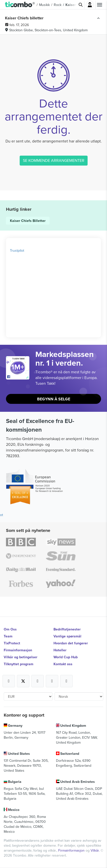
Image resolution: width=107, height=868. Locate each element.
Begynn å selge (54, 399)
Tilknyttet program (19, 664)
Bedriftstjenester (67, 629)
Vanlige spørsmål (67, 636)
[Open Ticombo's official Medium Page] (52, 681)
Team (8, 636)
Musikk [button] (44, 5)
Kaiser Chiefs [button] (76, 5)
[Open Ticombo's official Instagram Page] (38, 681)
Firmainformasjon (18, 650)
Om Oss (10, 629)
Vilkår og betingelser (21, 657)
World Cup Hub (66, 657)
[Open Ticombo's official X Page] (23, 681)
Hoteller (60, 650)
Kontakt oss (63, 664)
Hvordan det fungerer (71, 643)
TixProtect (12, 643)
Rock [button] (58, 5)
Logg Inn (90, 5)
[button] (20, 5)
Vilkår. (96, 850)
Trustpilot (17, 250)
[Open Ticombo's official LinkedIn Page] (66, 681)
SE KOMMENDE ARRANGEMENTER (54, 160)
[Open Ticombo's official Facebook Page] (18, 377)
